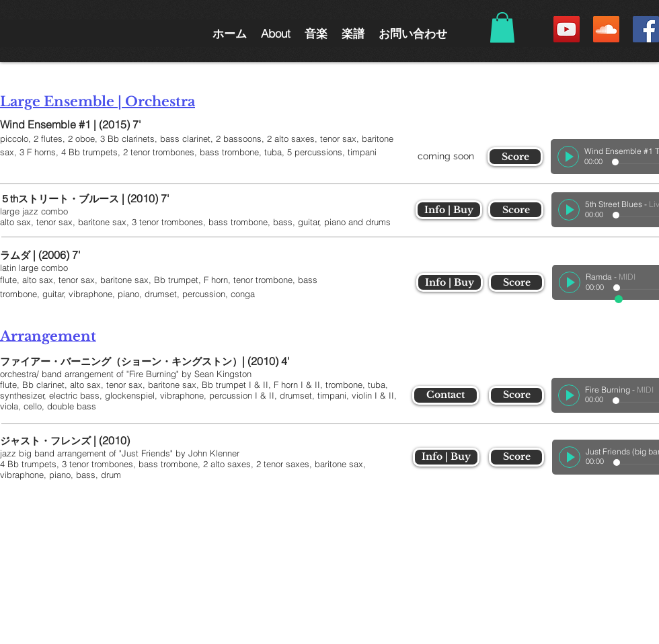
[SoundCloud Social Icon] (606, 29)
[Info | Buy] (449, 210)
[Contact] (445, 395)
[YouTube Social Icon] (567, 29)
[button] (275, 33)
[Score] (515, 157)
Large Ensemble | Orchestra (98, 102)
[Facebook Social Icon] (646, 29)
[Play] (568, 157)
